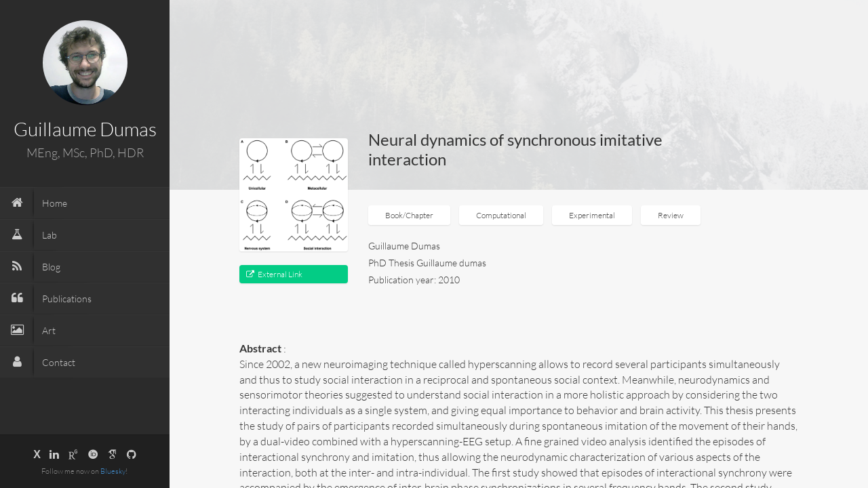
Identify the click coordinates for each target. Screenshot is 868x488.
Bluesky (113, 471)
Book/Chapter (409, 215)
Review (671, 215)
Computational (501, 215)
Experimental (592, 215)
